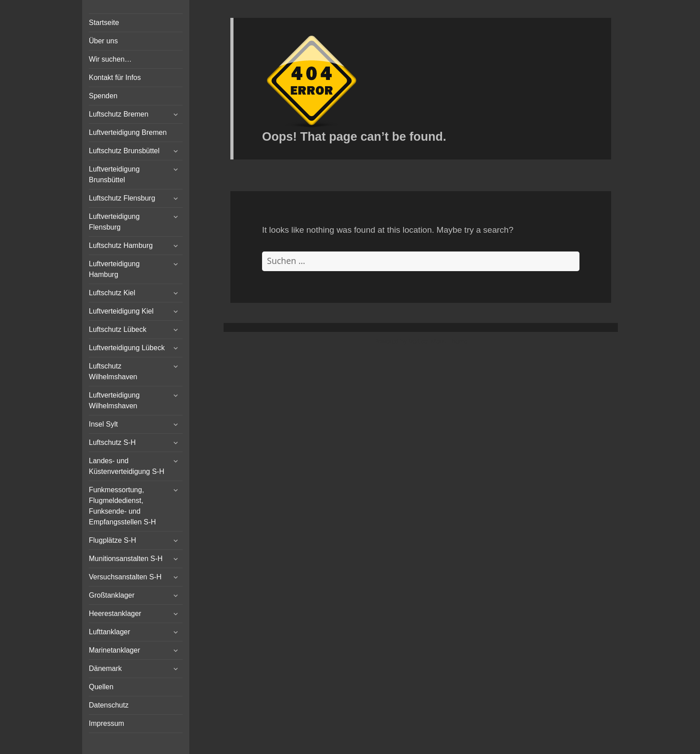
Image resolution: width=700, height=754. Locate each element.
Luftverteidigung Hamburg (114, 269)
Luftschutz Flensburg (122, 198)
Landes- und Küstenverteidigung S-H (127, 466)
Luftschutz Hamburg (121, 245)
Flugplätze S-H (112, 540)
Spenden (103, 96)
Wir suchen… (110, 59)
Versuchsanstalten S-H (125, 577)
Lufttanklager (110, 632)
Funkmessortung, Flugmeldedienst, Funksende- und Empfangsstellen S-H (122, 506)
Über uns (103, 41)
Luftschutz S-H (112, 442)
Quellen (101, 687)
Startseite (104, 23)
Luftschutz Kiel (112, 293)
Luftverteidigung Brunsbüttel (114, 174)
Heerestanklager (115, 614)
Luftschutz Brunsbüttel (124, 151)
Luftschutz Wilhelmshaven (113, 371)
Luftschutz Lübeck (118, 329)
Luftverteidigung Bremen (128, 132)
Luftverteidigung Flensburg (114, 222)
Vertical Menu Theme (438, 341)
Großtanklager (112, 595)
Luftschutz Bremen (119, 114)
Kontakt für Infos (115, 77)
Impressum (106, 723)
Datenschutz (109, 705)
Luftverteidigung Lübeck (127, 348)
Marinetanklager (115, 650)
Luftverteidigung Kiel (121, 311)
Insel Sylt (103, 424)
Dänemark (105, 668)
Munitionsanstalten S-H (126, 559)
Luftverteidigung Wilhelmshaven (114, 400)
